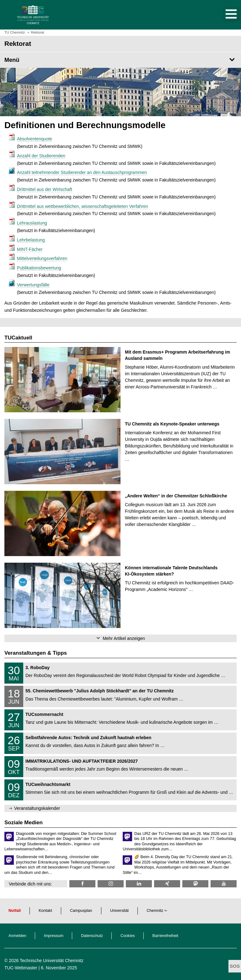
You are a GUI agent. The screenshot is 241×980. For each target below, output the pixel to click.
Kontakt (45, 911)
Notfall (15, 911)
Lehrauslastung (32, 223)
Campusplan (81, 911)
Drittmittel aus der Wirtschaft (45, 189)
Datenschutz (92, 936)
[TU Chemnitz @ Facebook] (82, 884)
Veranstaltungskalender (37, 808)
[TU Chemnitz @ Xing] (167, 884)
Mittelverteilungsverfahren (42, 258)
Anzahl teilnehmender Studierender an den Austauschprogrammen (82, 172)
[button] (225, 15)
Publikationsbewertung (39, 268)
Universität (120, 911)
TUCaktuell (18, 338)
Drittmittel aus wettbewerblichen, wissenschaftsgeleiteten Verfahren (83, 206)
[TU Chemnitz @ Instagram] (111, 884)
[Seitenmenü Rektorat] (120, 60)
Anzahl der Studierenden (41, 156)
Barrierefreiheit (166, 936)
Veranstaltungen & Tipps (36, 653)
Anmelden (17, 936)
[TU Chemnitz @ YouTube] (224, 884)
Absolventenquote (35, 139)
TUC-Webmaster (21, 968)
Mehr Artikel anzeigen (124, 638)
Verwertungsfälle (33, 285)
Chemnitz (155, 911)
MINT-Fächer (30, 249)
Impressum (54, 936)
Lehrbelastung (31, 240)
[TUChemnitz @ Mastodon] (195, 884)
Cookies (128, 936)
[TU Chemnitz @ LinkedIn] (139, 884)
